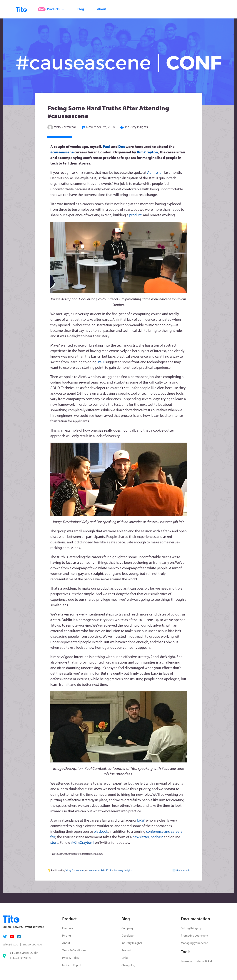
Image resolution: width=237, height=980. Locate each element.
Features (67, 928)
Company (127, 928)
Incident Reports (72, 965)
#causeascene (62, 152)
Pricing (67, 936)
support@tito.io (32, 945)
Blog (81, 9)
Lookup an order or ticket (196, 962)
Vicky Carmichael (66, 127)
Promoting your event (195, 936)
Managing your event (194, 943)
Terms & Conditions (74, 951)
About (101, 9)
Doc (122, 147)
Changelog (128, 965)
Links (125, 958)
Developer (128, 936)
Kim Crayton (147, 152)
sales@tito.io (10, 945)
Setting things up (191, 928)
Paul (107, 147)
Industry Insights (136, 127)
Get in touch (183, 871)
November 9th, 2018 (100, 127)
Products (51, 9)
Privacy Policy (71, 958)
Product (126, 951)
